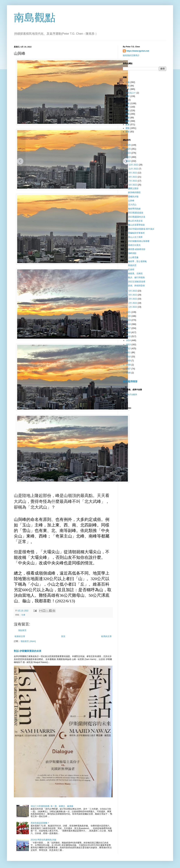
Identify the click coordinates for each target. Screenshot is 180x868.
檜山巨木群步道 (135, 221)
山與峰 (131, 201)
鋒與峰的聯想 (134, 192)
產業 (128, 125)
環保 (128, 132)
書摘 (128, 114)
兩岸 (128, 96)
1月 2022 (133, 307)
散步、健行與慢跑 (136, 277)
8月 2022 (133, 177)
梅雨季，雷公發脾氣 (137, 261)
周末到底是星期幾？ (40, 823)
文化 (128, 89)
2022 (129, 161)
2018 (129, 324)
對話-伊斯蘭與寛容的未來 (28, 651)
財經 (128, 118)
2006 (129, 373)
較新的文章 (20, 636)
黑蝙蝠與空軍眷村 (136, 233)
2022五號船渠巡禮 (137, 282)
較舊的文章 (106, 636)
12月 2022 (134, 165)
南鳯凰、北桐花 (135, 274)
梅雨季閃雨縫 (134, 209)
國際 (128, 121)
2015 (129, 336)
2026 (129, 145)
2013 (129, 345)
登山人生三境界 (135, 237)
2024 (129, 153)
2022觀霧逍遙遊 (136, 213)
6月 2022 (133, 185)
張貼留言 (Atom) (28, 641)
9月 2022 (133, 173)
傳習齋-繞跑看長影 (137, 249)
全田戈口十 (131, 93)
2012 (129, 349)
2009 (129, 361)
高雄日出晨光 (134, 245)
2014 (129, 340)
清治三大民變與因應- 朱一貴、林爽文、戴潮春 (52, 806)
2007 (129, 369)
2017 (129, 328)
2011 (129, 353)
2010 (129, 357)
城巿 (128, 107)
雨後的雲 (132, 265)
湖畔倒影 (132, 253)
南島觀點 (35, 18)
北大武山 (132, 205)
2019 (129, 320)
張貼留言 (22, 630)
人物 (128, 82)
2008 (129, 365)
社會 (23, 615)
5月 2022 (133, 291)
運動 (128, 128)
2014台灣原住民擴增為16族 (43, 840)
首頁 (63, 636)
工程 (128, 86)
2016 (129, 332)
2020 (129, 316)
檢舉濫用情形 (130, 381)
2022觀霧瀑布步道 (137, 217)
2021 (129, 312)
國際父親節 (133, 188)
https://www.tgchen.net (138, 51)
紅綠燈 (131, 270)
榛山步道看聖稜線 (136, 225)
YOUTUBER (131, 395)
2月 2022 (133, 303)
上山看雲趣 (133, 257)
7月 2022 (133, 181)
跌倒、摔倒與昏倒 (136, 286)
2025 (129, 149)
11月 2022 (134, 169)
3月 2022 (133, 299)
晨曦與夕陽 (133, 197)
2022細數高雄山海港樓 (139, 241)
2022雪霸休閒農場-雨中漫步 (141, 229)
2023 (129, 157)
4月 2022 (133, 295)
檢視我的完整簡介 (131, 55)
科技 (128, 111)
